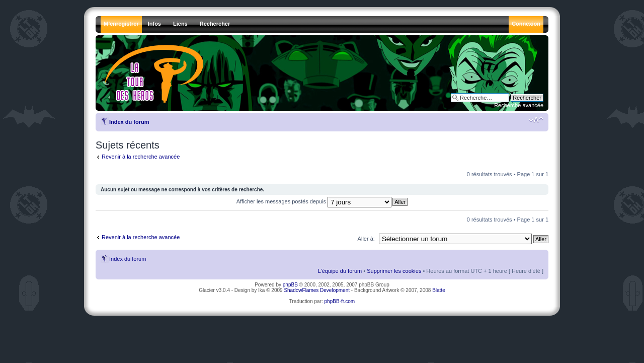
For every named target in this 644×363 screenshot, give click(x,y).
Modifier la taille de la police (536, 120)
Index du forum (129, 122)
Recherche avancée (519, 105)
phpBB (290, 285)
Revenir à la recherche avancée (141, 157)
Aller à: (366, 239)
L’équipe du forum (340, 271)
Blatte (439, 290)
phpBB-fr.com (340, 301)
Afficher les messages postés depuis (314, 201)
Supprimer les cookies (394, 271)
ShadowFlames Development (317, 290)
